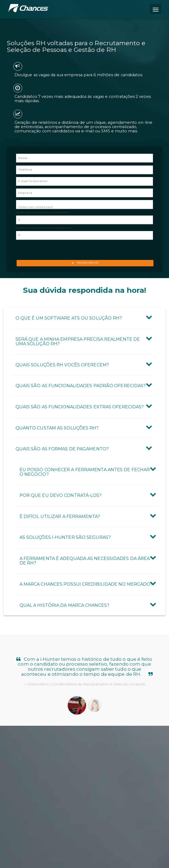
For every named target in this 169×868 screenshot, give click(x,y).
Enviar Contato (85, 263)
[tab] (83, 318)
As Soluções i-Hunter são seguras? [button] (65, 537)
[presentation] (84, 249)
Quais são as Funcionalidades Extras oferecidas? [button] (80, 407)
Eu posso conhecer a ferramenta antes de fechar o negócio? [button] (85, 472)
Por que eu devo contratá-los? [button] (61, 495)
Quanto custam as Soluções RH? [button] (57, 428)
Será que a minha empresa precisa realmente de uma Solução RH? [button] (78, 342)
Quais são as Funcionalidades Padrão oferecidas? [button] (81, 386)
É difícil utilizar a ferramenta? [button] (60, 516)
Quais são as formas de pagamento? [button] (62, 449)
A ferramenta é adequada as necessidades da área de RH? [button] (85, 561)
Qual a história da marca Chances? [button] (64, 605)
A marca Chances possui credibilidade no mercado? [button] (86, 584)
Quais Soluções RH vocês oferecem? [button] (62, 365)
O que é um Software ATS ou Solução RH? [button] (69, 318)
